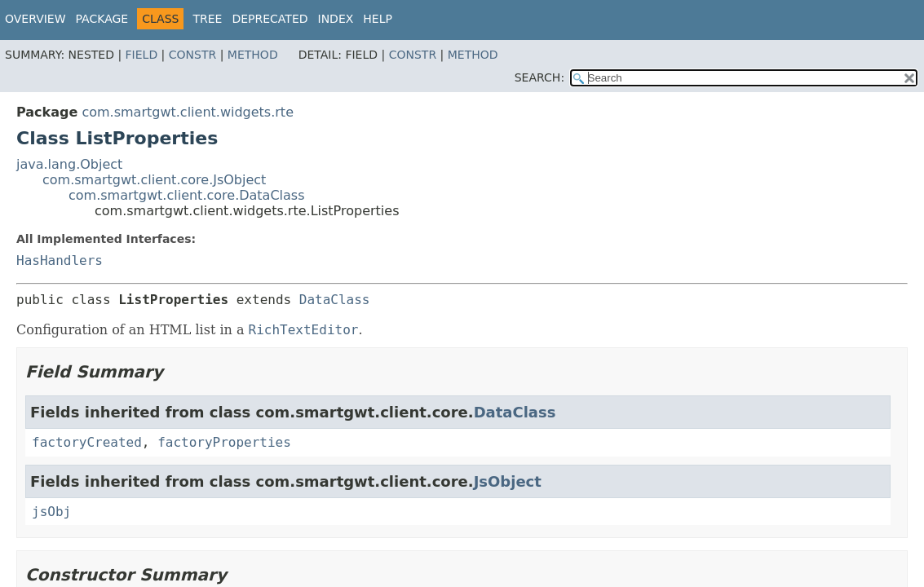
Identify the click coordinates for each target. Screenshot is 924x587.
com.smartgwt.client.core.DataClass (187, 195)
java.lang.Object (69, 164)
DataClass (335, 300)
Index (336, 19)
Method (253, 55)
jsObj (51, 512)
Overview (35, 19)
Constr (192, 55)
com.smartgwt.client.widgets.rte (188, 112)
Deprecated (270, 19)
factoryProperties (224, 442)
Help (378, 19)
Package (102, 19)
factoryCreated (87, 442)
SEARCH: (539, 77)
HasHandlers (60, 260)
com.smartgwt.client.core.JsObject (154, 180)
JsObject (508, 481)
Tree (207, 19)
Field (142, 55)
